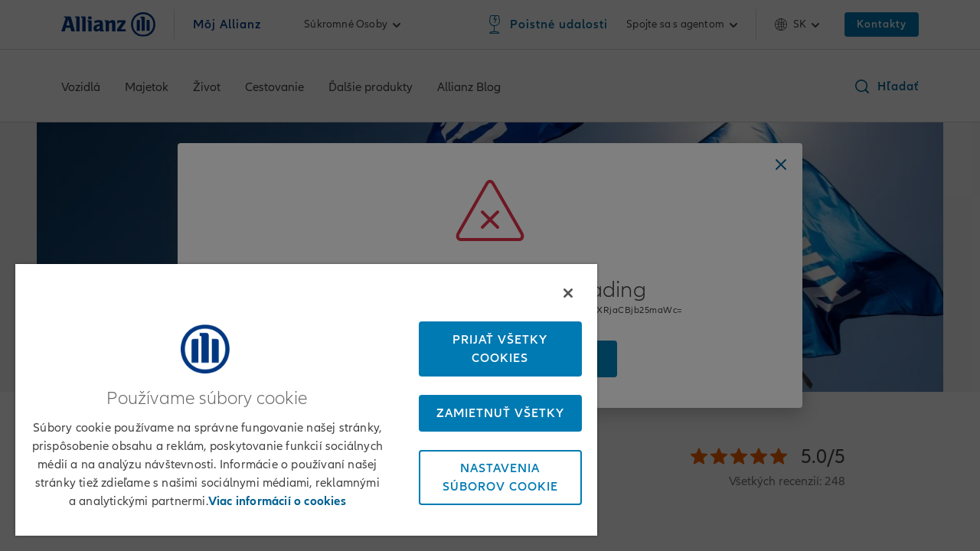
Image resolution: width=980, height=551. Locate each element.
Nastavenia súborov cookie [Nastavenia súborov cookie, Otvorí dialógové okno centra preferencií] (489, 472)
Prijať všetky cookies (489, 344)
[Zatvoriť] (554, 288)
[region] (299, 397)
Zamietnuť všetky (489, 408)
